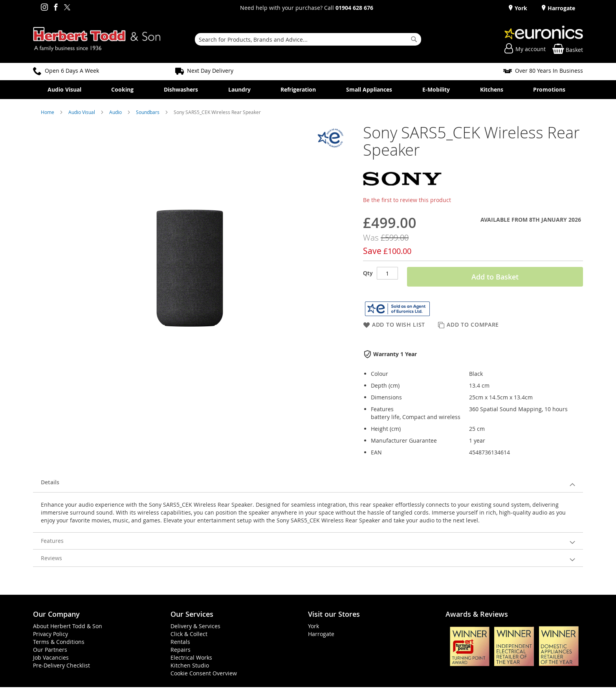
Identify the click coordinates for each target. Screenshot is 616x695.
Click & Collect (189, 634)
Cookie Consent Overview (204, 673)
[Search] (414, 39)
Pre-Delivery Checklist (61, 665)
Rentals (180, 642)
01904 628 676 (354, 8)
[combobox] (308, 39)
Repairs (181, 650)
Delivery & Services (195, 626)
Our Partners (50, 650)
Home (48, 112)
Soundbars (148, 112)
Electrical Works (191, 657)
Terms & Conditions (59, 642)
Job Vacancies (51, 657)
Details (50, 482)
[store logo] (97, 39)
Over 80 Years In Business (549, 71)
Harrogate (561, 8)
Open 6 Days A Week (72, 71)
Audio (116, 112)
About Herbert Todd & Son (68, 626)
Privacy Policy (50, 634)
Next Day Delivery (210, 71)
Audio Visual (82, 112)
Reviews (51, 558)
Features (52, 541)
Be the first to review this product (407, 200)
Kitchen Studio (190, 665)
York (520, 8)
